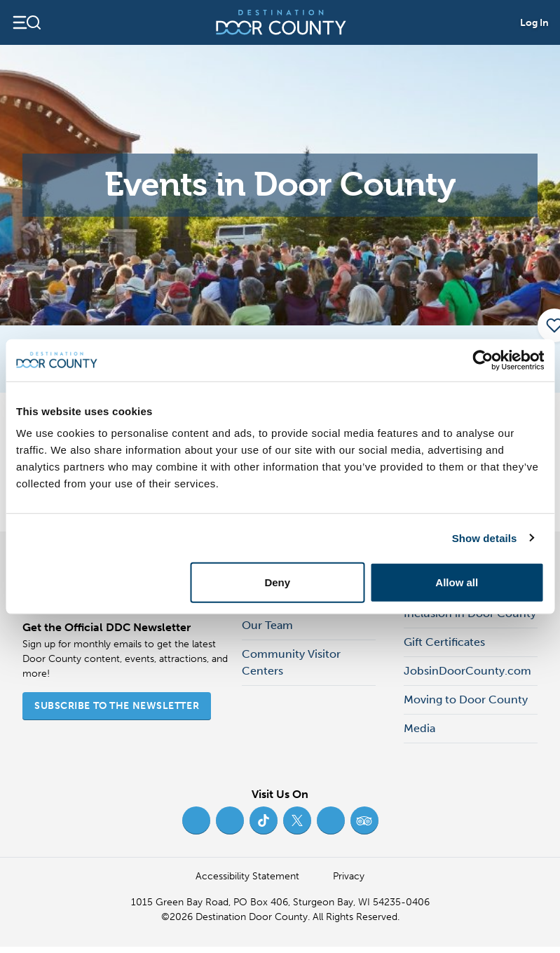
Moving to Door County (466, 699)
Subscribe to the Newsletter (117, 706)
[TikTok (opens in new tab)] (264, 820)
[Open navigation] (26, 22)
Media (419, 728)
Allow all (457, 582)
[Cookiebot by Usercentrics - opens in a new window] (483, 360)
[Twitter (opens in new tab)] (297, 820)
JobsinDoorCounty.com (467, 671)
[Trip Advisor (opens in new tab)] (364, 820)
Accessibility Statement (247, 876)
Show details (485, 538)
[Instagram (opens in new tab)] (230, 820)
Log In (534, 23)
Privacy (349, 876)
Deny (277, 582)
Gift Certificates (444, 642)
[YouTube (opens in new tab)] (331, 820)
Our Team (267, 625)
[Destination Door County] (281, 22)
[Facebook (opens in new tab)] (196, 820)
